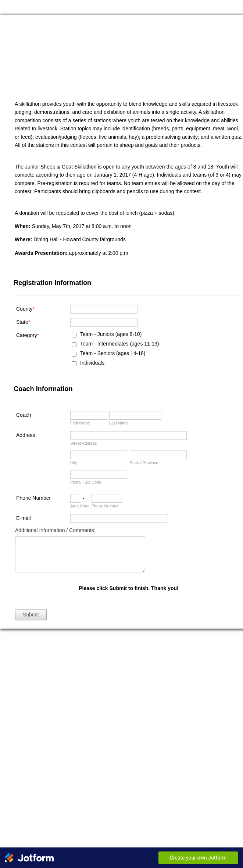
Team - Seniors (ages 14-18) (113, 353)
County (25, 309)
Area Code (80, 506)
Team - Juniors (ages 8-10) (111, 334)
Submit (31, 615)
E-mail (24, 518)
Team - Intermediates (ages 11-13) (120, 344)
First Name (80, 423)
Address (26, 435)
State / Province (144, 463)
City (74, 463)
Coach (24, 415)
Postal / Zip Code (86, 482)
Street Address (83, 443)
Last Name (119, 423)
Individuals (92, 363)
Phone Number (33, 498)
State (23, 322)
